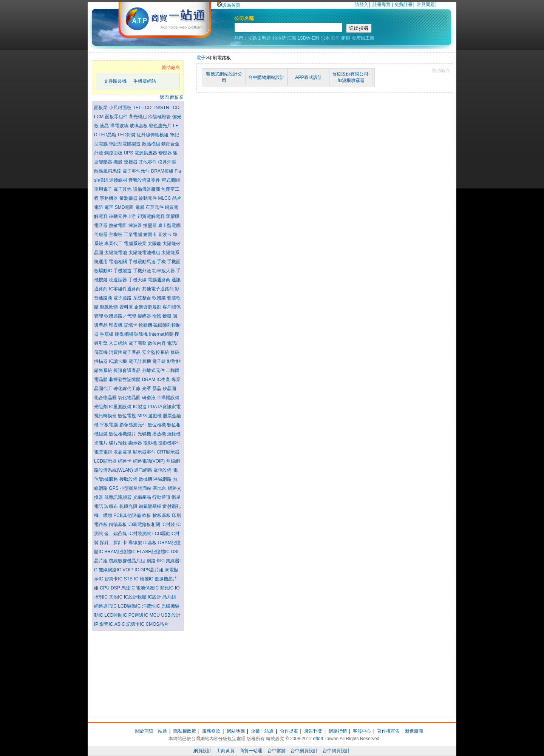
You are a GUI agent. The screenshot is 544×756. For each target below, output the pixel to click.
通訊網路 (144, 470)
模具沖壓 (167, 162)
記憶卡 (131, 325)
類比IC (168, 588)
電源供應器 (146, 153)
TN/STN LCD (166, 108)
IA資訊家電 (169, 407)
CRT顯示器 (168, 452)
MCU (155, 615)
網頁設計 (202, 751)
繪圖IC (147, 579)
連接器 (131, 162)
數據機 (146, 479)
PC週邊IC (139, 615)
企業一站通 (262, 731)
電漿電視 (104, 452)
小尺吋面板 (121, 108)
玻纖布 (112, 506)
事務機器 (109, 198)
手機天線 (138, 280)
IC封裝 (169, 525)
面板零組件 (117, 117)
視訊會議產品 (127, 370)
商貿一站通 (251, 751)
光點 (252, 38)
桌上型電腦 (169, 225)
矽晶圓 (169, 389)
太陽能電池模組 (145, 253)
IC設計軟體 (136, 597)
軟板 (147, 515)
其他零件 (148, 162)
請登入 (362, 5)
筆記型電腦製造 (125, 144)
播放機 (160, 434)
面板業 (101, 108)
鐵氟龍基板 (151, 506)
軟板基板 (162, 515)
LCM (100, 117)
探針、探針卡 (114, 543)
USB (166, 615)
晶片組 (169, 597)
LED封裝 (127, 135)
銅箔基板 (118, 525)
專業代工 (114, 244)
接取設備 (129, 479)
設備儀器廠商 (147, 189)
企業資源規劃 (148, 307)
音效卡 (165, 235)
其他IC (116, 597)
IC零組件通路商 (125, 289)
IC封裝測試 (140, 534)
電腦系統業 (136, 244)
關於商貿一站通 (151, 731)
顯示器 (136, 443)
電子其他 (123, 189)
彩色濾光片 (161, 126)
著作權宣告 (388, 731)
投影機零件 (169, 443)
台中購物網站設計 (266, 77)
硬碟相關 (124, 334)
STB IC (132, 579)
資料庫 (127, 307)
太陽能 (155, 244)
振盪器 (151, 225)
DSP (116, 588)
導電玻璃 (120, 126)
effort (318, 739)
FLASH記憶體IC (154, 552)
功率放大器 (164, 271)
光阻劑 (101, 407)
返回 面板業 (172, 97)
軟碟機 (146, 325)
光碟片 (101, 443)
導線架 (136, 543)
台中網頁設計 (304, 751)
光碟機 (145, 434)
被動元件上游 (123, 216)
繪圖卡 (151, 235)
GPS (114, 488)
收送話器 (118, 280)
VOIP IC (131, 570)
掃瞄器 (145, 316)
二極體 (173, 370)
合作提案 (289, 731)
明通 (266, 38)
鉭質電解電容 (152, 216)
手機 (162, 262)
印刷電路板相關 (145, 525)
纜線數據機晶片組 (127, 561)
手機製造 (123, 271)
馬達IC (129, 588)
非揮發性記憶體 (125, 380)
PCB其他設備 (128, 515)
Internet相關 (162, 334)
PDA (153, 407)
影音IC (107, 624)
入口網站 (118, 343)
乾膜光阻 (129, 506)
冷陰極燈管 (160, 117)
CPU (105, 588)
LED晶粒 (108, 135)
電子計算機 (140, 361)
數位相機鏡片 (123, 434)
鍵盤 (168, 316)
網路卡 (125, 461)
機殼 (118, 162)
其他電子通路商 (158, 289)
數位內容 (157, 343)
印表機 (116, 325)
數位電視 (127, 416)
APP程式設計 (309, 77)
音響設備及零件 (145, 180)
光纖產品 (143, 497)
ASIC (120, 624)
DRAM (149, 380)
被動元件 (148, 198)
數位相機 (157, 425)
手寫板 (107, 334)
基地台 (160, 488)
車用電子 (104, 189)
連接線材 (119, 180)
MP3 (143, 416)
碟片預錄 (118, 443)
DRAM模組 (163, 171)
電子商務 (138, 343)
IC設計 (155, 597)
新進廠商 (414, 731)
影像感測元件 (134, 425)
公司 (335, 38)
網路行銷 (338, 731)
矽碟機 (141, 334)
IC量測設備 (121, 407)
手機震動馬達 (143, 262)
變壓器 (166, 153)
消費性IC (152, 606)
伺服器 (101, 235)
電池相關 (118, 262)
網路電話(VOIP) (150, 461)
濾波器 (136, 225)
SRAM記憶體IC (121, 552)
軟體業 (160, 298)
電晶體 (101, 380)
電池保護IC (148, 588)
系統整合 (143, 298)
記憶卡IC (136, 624)
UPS (129, 153)
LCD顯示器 (106, 461)
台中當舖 (277, 751)
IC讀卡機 (118, 361)
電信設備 (163, 470)
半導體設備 (168, 398)
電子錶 (160, 361)
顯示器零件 (145, 452)
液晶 (105, 126)
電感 (140, 207)
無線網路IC (110, 570)
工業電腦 (134, 235)
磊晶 (157, 389)
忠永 (325, 38)
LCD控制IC (116, 615)
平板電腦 (109, 425)
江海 (292, 38)
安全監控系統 (156, 352)
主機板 (116, 235)
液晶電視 (123, 452)
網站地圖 (236, 731)
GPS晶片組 (152, 570)
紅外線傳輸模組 (153, 135)
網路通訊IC (106, 606)
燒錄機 (174, 434)
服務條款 (211, 731)
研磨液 (149, 398)
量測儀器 (129, 198)
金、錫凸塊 (116, 534)
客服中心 (362, 731)
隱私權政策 (185, 731)
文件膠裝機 (115, 81)
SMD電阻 (125, 207)
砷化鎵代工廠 (127, 389)
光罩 (147, 389)
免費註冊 (403, 5)
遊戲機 (155, 416)
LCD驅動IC (130, 606)
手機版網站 (145, 81)
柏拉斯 (279, 38)
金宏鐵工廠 (363, 38)
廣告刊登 (313, 731)
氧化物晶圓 (130, 398)
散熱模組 (152, 144)
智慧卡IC (114, 579)
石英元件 (155, 207)
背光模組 (138, 117)
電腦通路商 (160, 280)
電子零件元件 (137, 171)
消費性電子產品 (125, 352)
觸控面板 (114, 153)
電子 (201, 58)
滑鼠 (157, 316)
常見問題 (426, 5)
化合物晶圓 (106, 398)
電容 (109, 207)
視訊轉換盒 (106, 416)
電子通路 (123, 298)
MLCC (165, 198)
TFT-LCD (143, 108)
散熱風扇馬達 (108, 171)
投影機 (151, 443)
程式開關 (171, 180)
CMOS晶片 (157, 624)
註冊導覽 (382, 5)
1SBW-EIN (308, 38)
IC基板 (151, 543)
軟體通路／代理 (121, 316)
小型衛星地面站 (136, 488)
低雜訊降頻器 (118, 497)
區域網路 (163, 479)
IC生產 (164, 380)
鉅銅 (346, 38)
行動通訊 (162, 497)
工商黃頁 (226, 751)
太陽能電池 (116, 253)
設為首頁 (229, 5)
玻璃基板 (139, 126)
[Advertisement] (138, 673)
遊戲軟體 (109, 307)
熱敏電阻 (118, 225)
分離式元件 (154, 370)
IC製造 (140, 407)
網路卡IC (156, 561)
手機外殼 (143, 271)
